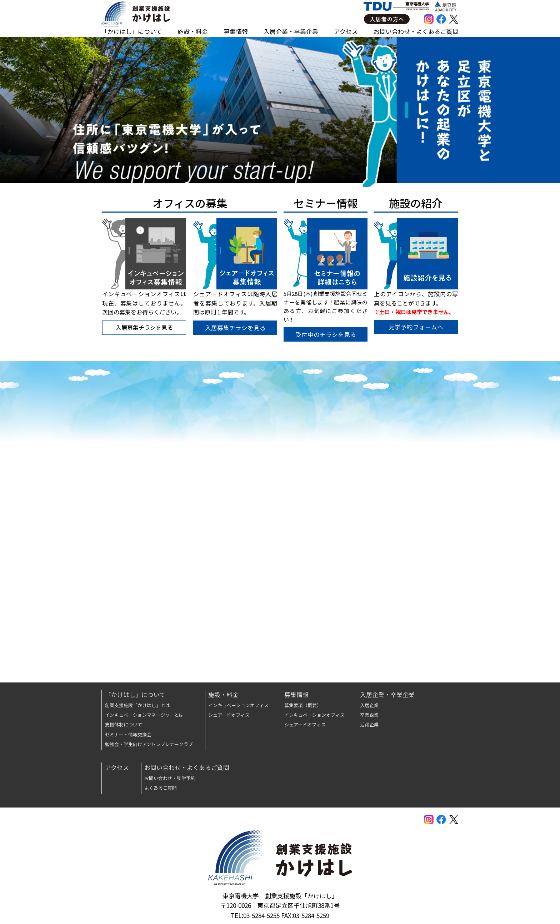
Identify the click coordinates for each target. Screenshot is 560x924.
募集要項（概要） (303, 705)
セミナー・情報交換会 (128, 734)
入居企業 (369, 705)
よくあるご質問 (161, 788)
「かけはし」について (132, 31)
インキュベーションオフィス (238, 705)
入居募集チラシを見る (235, 329)
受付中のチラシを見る (326, 335)
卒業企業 (369, 715)
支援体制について (124, 724)
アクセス (346, 31)
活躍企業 (369, 724)
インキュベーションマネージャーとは (144, 715)
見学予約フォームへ (417, 328)
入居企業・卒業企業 (291, 31)
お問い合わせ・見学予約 (170, 778)
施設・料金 (193, 31)
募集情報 (236, 31)
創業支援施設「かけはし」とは (137, 705)
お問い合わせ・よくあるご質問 (416, 31)
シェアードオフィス (229, 715)
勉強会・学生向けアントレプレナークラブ (149, 744)
